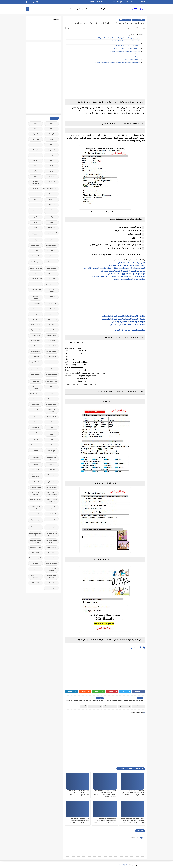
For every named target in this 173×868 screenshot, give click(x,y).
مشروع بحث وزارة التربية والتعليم (36, 541)
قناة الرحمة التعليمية (51, 451)
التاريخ (36, 228)
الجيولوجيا (36, 256)
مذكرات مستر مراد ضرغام (51, 541)
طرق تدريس (36, 427)
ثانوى (94, 9)
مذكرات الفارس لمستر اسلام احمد (51, 494)
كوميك (36, 464)
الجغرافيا (51, 256)
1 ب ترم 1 (51, 124)
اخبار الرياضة (36, 205)
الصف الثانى (51, 297)
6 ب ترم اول (51, 182)
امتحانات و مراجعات (51, 381)
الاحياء (51, 222)
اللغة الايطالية (36, 336)
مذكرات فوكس (51, 514)
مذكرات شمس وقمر (36, 508)
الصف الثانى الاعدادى (36, 298)
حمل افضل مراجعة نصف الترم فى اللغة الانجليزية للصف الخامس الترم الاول (117, 38)
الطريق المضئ (140, 9)
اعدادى (100, 9)
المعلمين (36, 357)
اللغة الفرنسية (36, 341)
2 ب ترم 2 (51, 139)
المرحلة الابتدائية (110, 706)
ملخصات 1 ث (51, 553)
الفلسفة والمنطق (51, 320)
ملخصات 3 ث (51, 558)
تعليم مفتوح (36, 399)
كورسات (51, 464)
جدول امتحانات (36, 410)
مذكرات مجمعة (36, 514)
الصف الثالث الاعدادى (51, 290)
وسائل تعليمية (36, 583)
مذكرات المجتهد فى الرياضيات (36, 494)
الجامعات (36, 251)
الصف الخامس (139, 20)
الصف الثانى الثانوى (51, 304)
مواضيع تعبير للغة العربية (51, 570)
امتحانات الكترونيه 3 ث (36, 363)
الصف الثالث (36, 284)
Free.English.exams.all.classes (51, 189)
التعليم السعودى (36, 240)
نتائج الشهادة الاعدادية (51, 577)
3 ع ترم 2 (36, 161)
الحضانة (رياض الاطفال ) (36, 262)
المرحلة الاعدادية (36, 351)
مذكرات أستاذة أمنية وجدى (36, 476)
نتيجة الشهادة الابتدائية (36, 577)
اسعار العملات (51, 217)
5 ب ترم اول (51, 177)
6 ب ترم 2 (36, 177)
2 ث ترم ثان (51, 150)
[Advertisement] (105, 82)
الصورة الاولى (136, 54)
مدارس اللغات (51, 475)
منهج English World (36, 558)
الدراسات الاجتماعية (36, 268)
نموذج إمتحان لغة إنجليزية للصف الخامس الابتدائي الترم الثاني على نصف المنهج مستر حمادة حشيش (78, 793)
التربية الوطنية (51, 240)
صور (51, 427)
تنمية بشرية (36, 404)
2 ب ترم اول (36, 139)
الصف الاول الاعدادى (36, 279)
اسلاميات (36, 217)
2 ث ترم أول (36, 145)
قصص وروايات (36, 445)
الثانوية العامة (36, 245)
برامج (51, 387)
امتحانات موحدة (51, 369)
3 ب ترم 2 (51, 161)
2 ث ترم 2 (51, 145)
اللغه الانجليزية (51, 346)
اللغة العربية (51, 341)
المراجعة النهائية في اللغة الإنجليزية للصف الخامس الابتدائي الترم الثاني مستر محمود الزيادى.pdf (132, 793)
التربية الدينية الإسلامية (36, 234)
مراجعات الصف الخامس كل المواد (130, 330)
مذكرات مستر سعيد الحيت (36, 527)
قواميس (36, 450)
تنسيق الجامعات (51, 404)
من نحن (132, 2)
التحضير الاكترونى (51, 233)
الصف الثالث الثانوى (36, 290)
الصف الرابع (51, 309)
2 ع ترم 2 (51, 155)
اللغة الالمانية (36, 330)
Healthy (36, 189)
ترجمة (51, 394)
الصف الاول (51, 279)
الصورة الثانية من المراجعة (132, 57)
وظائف (51, 588)
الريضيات (36, 274)
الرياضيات (51, 274)
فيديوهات (36, 440)
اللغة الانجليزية (125, 20)
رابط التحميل (138, 648)
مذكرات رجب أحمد (36, 500)
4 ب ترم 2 (51, 171)
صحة (36, 422)
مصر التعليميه (51, 548)
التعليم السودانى (51, 245)
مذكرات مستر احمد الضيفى (51, 527)
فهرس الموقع (124, 2)
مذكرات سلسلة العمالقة (51, 508)
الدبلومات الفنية (51, 268)
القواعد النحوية (36, 325)
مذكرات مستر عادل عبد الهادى (51, 534)
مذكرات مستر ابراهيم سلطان (36, 520)
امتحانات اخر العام (51, 362)
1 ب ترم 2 (36, 124)
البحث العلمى (51, 228)
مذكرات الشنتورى (36, 487)
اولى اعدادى (36, 381)
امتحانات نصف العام (36, 375)
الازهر (36, 222)
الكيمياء (51, 330)
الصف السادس (36, 309)
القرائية (51, 325)
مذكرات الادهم (36, 482)
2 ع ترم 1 (36, 150)
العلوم (51, 314)
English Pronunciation (36, 183)
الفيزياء (36, 320)
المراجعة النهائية (74, 9)
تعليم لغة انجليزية (51, 399)
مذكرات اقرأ (51, 482)
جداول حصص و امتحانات (51, 411)
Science (51, 194)
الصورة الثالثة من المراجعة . (132, 60)
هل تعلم (51, 583)
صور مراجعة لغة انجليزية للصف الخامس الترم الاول (124, 52)
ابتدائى (105, 9)
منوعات (36, 563)
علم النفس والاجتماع (51, 434)
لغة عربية (36, 470)
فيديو (51, 440)
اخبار (36, 199)
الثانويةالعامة (51, 251)
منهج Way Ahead (51, 563)
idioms (51, 199)
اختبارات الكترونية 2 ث (51, 211)
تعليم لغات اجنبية (36, 394)
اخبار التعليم (51, 205)
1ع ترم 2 (36, 134)
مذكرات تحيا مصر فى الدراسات (51, 501)
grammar (36, 194)
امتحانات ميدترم (86, 9)
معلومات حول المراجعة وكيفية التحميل (128, 46)
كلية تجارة (36, 457)
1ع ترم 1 (51, 134)
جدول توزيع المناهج (51, 417)
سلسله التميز (51, 422)
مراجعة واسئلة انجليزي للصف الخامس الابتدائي (126, 41)
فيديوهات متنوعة (51, 445)
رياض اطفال (112, 9)
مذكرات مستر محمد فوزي (36, 534)
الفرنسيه (36, 314)
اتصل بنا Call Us (114, 2)
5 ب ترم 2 (36, 171)
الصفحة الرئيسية (141, 2)
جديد (84, 706)
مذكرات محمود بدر (51, 519)
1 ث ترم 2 (36, 129)
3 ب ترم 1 (36, 155)
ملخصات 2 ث (36, 553)
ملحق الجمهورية (36, 548)
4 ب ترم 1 (36, 166)
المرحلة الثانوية (51, 357)
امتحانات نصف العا (51, 374)
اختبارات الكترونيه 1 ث (36, 211)
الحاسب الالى (51, 261)
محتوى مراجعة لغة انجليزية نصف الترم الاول (127, 49)
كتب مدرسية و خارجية (51, 458)
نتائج (36, 569)
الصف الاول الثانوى (51, 284)
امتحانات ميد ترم (95, 706)
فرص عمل (36, 433)
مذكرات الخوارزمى (51, 487)
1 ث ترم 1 (51, 129)
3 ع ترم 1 (51, 166)
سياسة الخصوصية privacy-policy (99, 2)
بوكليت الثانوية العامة (36, 388)
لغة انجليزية (51, 470)
